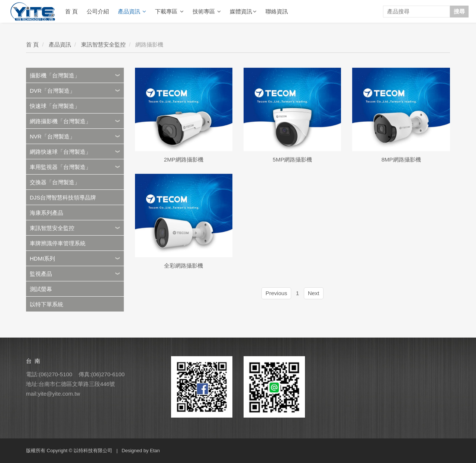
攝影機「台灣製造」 (55, 75)
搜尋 (459, 11)
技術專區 (207, 12)
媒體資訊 (243, 12)
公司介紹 (98, 11)
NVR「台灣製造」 (52, 136)
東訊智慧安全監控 (103, 44)
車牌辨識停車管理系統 (58, 243)
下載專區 (169, 12)
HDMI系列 (42, 258)
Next (314, 293)
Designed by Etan (141, 451)
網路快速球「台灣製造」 (60, 152)
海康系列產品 (46, 213)
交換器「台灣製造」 (55, 182)
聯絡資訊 (277, 11)
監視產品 (41, 274)
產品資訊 (132, 12)
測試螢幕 (41, 289)
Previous (276, 293)
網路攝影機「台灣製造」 (60, 121)
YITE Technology (33, 12)
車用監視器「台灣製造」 (60, 167)
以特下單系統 (46, 304)
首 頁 (71, 11)
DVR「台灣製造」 (52, 91)
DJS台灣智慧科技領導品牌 (63, 197)
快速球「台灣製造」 (55, 106)
